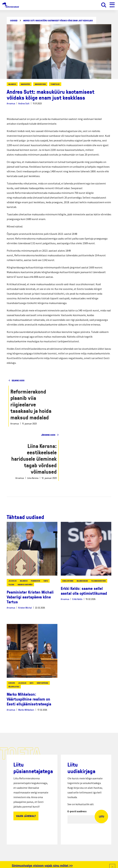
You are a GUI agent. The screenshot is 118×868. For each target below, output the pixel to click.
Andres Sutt (24, 103)
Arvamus (11, 103)
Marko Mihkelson (26, 710)
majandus (12, 84)
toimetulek (55, 84)
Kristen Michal (25, 608)
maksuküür (25, 84)
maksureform (40, 84)
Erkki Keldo (77, 599)
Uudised (14, 21)
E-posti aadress (77, 811)
